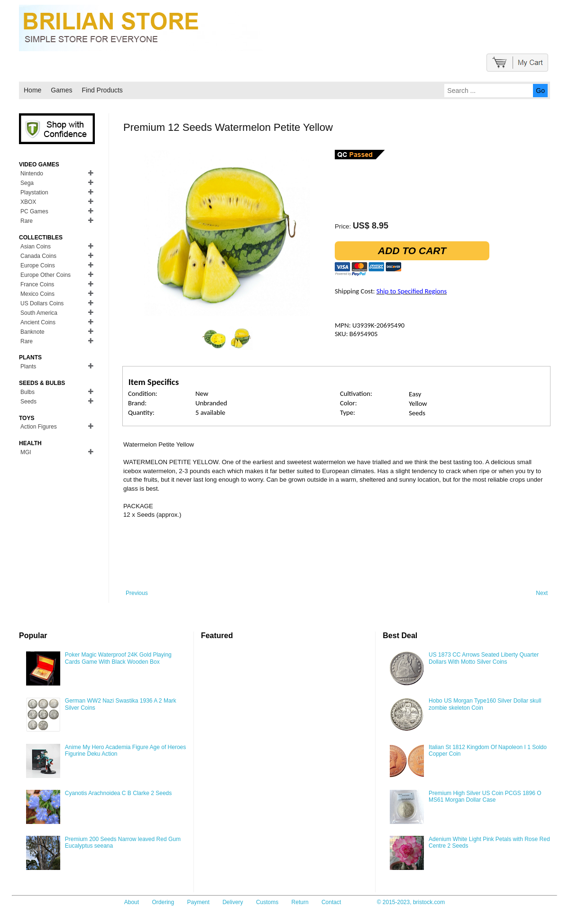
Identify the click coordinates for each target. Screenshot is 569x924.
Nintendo (32, 174)
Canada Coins (38, 256)
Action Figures (39, 427)
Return (300, 902)
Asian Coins (36, 247)
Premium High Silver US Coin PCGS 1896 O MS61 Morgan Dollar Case (485, 796)
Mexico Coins (37, 294)
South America (39, 313)
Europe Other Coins (46, 275)
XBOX (28, 202)
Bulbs (28, 392)
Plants (28, 366)
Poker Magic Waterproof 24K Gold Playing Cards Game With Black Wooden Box (118, 658)
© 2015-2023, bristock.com (411, 902)
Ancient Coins (38, 322)
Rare (27, 221)
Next (542, 593)
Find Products (102, 90)
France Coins (37, 284)
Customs (267, 902)
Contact (331, 902)
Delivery (233, 902)
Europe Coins (38, 265)
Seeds (28, 402)
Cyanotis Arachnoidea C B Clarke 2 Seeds (118, 793)
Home (32, 90)
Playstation (34, 192)
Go (540, 91)
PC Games (34, 211)
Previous (137, 593)
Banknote (32, 332)
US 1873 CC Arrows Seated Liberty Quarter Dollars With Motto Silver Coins (484, 658)
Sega (27, 183)
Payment (198, 902)
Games (61, 90)
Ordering (163, 902)
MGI (26, 452)
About (132, 902)
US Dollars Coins (42, 303)
